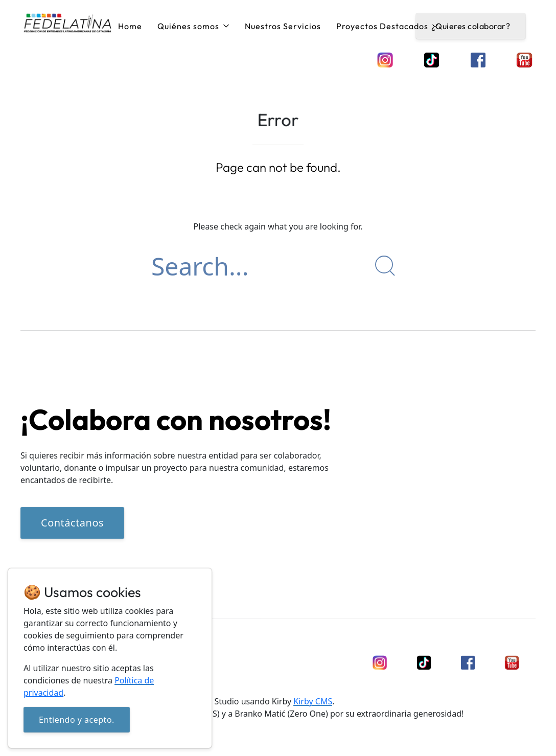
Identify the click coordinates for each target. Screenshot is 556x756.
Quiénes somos (193, 26)
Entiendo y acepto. (77, 720)
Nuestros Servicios (283, 26)
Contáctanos (72, 523)
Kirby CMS (313, 701)
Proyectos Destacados (387, 26)
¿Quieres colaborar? (471, 26)
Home (130, 26)
